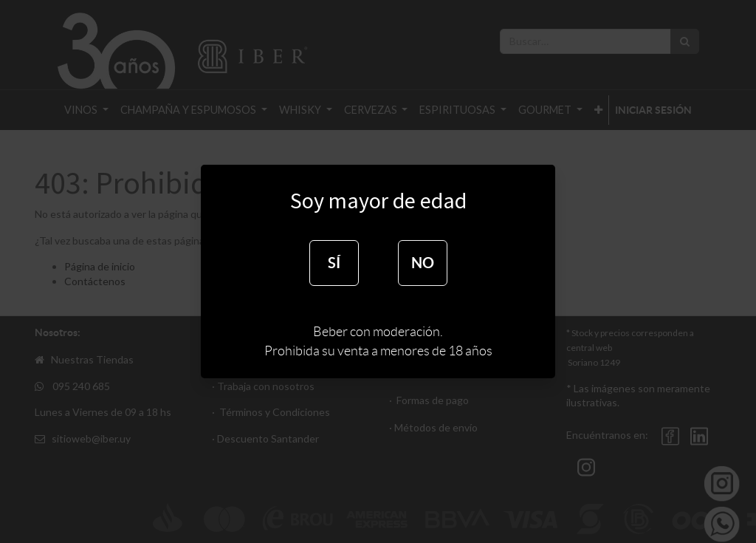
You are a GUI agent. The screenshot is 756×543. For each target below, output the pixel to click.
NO (423, 263)
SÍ (334, 263)
